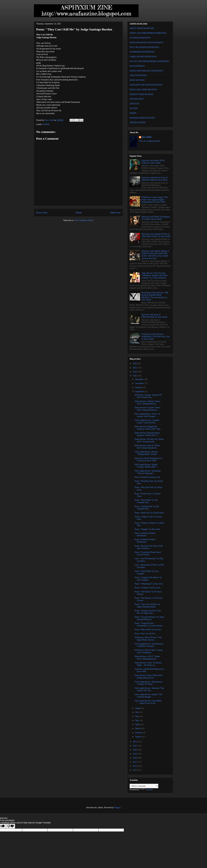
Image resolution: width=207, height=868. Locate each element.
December (140, 379)
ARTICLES (134, 104)
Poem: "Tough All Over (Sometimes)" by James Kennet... (149, 624)
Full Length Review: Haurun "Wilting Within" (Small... (146, 453)
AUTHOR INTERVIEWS (140, 38)
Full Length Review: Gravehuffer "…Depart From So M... (148, 702)
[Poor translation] (10, 826)
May (137, 720)
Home (79, 213)
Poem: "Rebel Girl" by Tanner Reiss (149, 513)
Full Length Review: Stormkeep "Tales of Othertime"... (148, 472)
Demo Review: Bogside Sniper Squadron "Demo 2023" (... (147, 434)
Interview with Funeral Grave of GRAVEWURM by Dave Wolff (155, 179)
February (139, 733)
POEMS (46, 124)
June (137, 716)
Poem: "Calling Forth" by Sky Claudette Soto (147, 508)
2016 (135, 766)
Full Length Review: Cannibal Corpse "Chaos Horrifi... (147, 421)
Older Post (115, 213)
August (138, 708)
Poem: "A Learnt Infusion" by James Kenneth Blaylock (149, 618)
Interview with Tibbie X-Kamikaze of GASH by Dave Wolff (156, 218)
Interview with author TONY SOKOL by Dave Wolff (153, 162)
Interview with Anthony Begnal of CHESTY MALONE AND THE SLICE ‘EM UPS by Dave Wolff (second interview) (155, 255)
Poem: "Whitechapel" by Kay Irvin (149, 584)
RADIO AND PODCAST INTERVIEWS (146, 71)
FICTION (134, 108)
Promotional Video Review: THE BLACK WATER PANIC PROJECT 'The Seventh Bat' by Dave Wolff (155, 296)
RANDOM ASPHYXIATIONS (142, 118)
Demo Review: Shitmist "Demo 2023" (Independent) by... (147, 403)
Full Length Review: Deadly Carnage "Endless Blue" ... (146, 466)
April (137, 724)
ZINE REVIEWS (137, 99)
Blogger (117, 808)
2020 (135, 750)
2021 (135, 746)
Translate (146, 790)
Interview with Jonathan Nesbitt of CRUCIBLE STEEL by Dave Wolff (156, 235)
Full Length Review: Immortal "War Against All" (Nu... (149, 689)
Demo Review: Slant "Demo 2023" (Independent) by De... (149, 677)
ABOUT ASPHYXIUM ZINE (142, 28)
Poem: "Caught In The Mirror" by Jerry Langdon (148, 579)
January (139, 737)
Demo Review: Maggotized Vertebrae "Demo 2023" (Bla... (148, 428)
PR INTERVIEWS (137, 66)
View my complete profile (149, 141)
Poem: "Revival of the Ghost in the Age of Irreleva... (149, 547)
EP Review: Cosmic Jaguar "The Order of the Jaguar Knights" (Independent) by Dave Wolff (155, 200)
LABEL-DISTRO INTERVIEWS (143, 57)
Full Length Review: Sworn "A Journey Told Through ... (147, 415)
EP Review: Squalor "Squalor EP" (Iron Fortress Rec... (148, 396)
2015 (135, 770)
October (139, 388)
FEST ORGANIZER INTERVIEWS (144, 47)
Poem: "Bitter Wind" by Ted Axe (148, 630)
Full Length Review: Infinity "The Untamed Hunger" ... (148, 696)
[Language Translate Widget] (144, 786)
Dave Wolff (147, 137)
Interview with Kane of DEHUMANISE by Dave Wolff (154, 316)
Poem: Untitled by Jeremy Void (147, 477)
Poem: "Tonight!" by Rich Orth (147, 529)
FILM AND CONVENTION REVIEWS (146, 85)
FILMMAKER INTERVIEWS (142, 52)
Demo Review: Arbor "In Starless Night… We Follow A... (148, 664)
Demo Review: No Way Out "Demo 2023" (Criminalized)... (149, 440)
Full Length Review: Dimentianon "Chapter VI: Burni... (148, 683)
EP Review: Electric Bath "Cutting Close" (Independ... (149, 651)
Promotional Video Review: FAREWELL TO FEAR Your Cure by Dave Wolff (156, 337)
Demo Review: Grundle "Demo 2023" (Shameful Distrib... (147, 409)
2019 (135, 754)
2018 (135, 758)
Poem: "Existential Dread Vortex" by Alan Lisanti (148, 553)
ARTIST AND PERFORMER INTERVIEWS (148, 33)
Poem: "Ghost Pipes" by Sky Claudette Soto (146, 501)
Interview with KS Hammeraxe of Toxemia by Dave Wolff (148, 459)
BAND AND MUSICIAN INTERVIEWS (146, 43)
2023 (135, 376)
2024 (135, 372)
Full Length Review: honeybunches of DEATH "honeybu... (149, 645)
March (138, 728)
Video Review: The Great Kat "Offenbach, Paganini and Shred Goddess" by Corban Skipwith (155, 276)
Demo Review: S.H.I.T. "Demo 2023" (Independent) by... (147, 658)
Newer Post (42, 213)
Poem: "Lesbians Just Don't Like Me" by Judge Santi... (148, 612)
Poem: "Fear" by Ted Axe (145, 634)
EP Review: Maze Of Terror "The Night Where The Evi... (148, 639)
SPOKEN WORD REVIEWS (142, 94)
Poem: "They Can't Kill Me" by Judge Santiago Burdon (147, 606)
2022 (135, 742)
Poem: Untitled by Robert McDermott (145, 534)
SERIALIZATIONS (138, 122)
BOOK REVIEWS (137, 80)
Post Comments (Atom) (84, 220)
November (140, 383)
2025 (135, 368)
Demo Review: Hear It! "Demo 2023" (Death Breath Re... (147, 447)
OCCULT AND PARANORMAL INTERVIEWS (149, 61)
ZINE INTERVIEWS (138, 75)
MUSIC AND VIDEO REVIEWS (143, 90)
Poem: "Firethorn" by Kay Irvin (147, 588)
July (137, 712)
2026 (135, 364)
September (140, 392)
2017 (135, 762)
